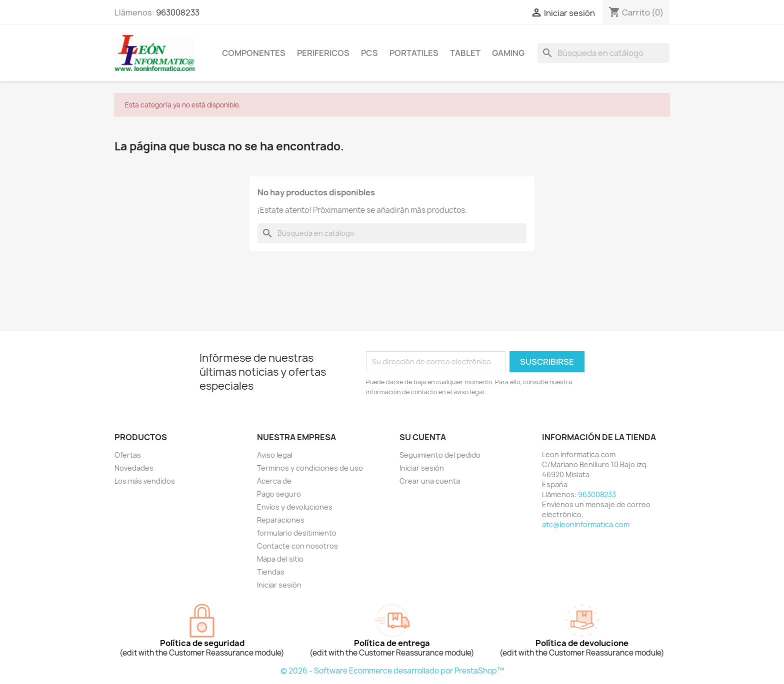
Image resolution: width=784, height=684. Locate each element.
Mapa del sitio (280, 559)
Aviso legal (275, 455)
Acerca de (274, 481)
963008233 (178, 12)
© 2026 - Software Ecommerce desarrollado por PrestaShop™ (392, 671)
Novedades (134, 468)
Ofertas (128, 455)
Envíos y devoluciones (295, 507)
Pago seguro (279, 494)
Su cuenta (423, 437)
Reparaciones (281, 520)
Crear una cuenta (430, 481)
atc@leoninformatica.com (586, 524)
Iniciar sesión (279, 585)
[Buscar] (603, 53)
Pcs (369, 53)
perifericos (323, 53)
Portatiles (414, 53)
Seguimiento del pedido (440, 455)
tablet (465, 53)
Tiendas (271, 572)
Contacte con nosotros (297, 546)
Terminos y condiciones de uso (310, 468)
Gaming (508, 53)
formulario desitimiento (297, 533)
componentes (254, 53)
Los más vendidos (145, 481)
